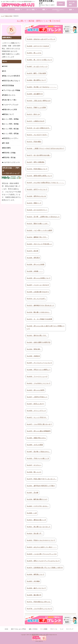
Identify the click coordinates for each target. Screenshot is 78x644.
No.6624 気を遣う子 (35, 533)
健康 (70, 10)
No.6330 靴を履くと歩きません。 (39, 312)
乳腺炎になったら (9, 95)
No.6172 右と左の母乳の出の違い (39, 155)
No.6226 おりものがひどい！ (37, 210)
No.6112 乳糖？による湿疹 (36, 107)
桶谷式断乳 (7, 148)
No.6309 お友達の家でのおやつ (38, 292)
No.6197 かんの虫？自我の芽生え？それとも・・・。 (46, 183)
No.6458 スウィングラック (36, 411)
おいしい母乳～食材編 (11, 124)
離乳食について (8, 114)
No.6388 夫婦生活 (33, 356)
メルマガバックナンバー (58, 10)
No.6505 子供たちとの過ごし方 (38, 458)
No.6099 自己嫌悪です (35, 94)
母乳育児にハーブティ (11, 138)
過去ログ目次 (9, 16)
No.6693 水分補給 (33, 581)
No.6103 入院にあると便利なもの (39, 101)
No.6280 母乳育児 (33, 258)
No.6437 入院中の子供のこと (37, 397)
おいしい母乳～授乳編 (11, 133)
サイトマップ (70, 629)
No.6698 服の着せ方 (34, 595)
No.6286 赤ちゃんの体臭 (36, 264)
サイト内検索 (72, 4)
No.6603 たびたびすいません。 (38, 506)
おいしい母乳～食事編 (11, 119)
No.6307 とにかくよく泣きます (38, 285)
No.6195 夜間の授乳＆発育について (39, 176)
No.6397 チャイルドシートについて (39, 363)
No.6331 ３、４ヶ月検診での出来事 (39, 319)
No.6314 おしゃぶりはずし (36, 299)
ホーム (6, 10)
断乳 (44, 10)
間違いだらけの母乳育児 (12, 76)
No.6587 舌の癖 (33, 493)
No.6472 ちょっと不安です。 (37, 417)
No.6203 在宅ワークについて (37, 189)
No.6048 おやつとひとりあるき (38, 46)
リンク (62, 629)
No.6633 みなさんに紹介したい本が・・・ (42, 547)
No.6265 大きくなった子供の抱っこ (39, 244)
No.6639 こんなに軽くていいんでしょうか (42, 554)
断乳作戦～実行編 (9, 158)
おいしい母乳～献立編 (11, 129)
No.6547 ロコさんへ (34, 465)
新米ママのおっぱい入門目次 (19, 629)
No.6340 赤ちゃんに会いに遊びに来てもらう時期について (46, 327)
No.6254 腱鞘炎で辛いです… (37, 237)
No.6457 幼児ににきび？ (36, 404)
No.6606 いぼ (32, 513)
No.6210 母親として (34, 203)
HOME (5, 66)
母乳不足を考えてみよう (12, 81)
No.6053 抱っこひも (34, 53)
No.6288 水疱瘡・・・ (35, 271)
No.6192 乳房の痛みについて (37, 169)
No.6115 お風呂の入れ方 (36, 121)
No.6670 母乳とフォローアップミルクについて (43, 561)
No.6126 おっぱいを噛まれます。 (39, 128)
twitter (61, 4)
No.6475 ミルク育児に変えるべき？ (39, 424)
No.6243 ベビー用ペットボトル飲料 (39, 230)
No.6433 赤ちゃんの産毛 (36, 390)
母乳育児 (17, 10)
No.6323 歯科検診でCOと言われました (41, 305)
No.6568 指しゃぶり (34, 472)
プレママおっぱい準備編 (12, 90)
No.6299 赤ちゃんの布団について (39, 278)
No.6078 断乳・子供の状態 (36, 73)
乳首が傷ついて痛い (10, 100)
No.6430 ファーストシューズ (37, 376)
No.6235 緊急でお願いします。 (38, 224)
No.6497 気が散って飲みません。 (39, 452)
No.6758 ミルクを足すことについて (39, 609)
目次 (5, 71)
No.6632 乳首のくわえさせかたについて (41, 540)
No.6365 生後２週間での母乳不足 (39, 342)
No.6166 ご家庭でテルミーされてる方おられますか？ (46, 148)
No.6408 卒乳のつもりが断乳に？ (39, 370)
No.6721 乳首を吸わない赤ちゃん (39, 602)
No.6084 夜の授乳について (36, 80)
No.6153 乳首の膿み (34, 142)
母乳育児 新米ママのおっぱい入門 (40, 635)
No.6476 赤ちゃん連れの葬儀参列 (39, 431)
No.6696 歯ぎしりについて (36, 588)
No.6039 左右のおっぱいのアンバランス (41, 39)
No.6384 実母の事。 (34, 349)
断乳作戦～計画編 (9, 153)
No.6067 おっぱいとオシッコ (37, 66)
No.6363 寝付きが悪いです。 (37, 335)
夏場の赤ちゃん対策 (10, 109)
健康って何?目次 (33, 629)
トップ (3, 16)
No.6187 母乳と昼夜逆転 (36, 162)
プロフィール (54, 629)
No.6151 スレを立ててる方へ (37, 135)
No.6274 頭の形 (33, 251)
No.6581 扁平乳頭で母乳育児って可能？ (41, 486)
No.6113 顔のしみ (33, 114)
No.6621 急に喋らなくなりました (39, 527)
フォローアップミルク (11, 105)
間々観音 (6, 143)
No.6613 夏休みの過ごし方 (36, 520)
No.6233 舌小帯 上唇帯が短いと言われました (43, 217)
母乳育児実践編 (8, 85)
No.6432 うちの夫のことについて (39, 383)
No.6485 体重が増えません (36, 438)
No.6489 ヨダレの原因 (35, 445)
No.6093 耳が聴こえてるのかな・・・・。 (42, 87)
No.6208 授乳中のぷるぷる (36, 196)
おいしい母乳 (31, 10)
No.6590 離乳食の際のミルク (37, 499)
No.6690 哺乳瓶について (36, 574)
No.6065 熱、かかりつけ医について (39, 60)
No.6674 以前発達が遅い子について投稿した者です (45, 568)
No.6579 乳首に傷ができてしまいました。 (42, 479)
